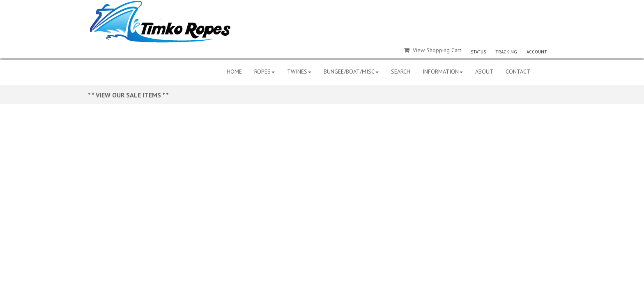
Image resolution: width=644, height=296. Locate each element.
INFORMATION (443, 72)
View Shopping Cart (433, 50)
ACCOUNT (537, 52)
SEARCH (401, 72)
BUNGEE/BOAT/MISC (351, 72)
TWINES (299, 72)
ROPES (264, 72)
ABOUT (484, 72)
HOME (234, 72)
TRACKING (506, 52)
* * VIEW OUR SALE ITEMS (125, 95)
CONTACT (518, 72)
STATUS (478, 52)
